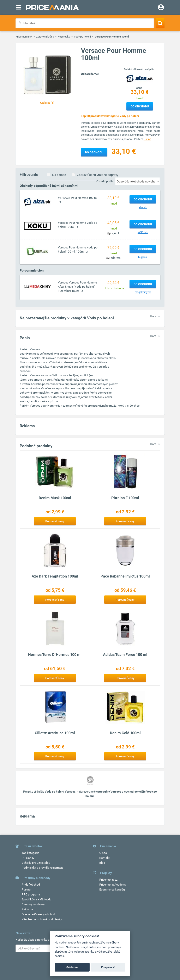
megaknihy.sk (143, 292)
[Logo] (140, 78)
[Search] (160, 23)
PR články (28, 858)
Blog (102, 863)
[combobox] (138, 181)
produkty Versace (110, 792)
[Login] (161, 8)
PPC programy (31, 894)
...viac (147, 139)
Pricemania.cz (108, 880)
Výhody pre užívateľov (36, 863)
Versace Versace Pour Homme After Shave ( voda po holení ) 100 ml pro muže (77, 287)
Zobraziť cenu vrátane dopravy (98, 175)
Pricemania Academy (113, 885)
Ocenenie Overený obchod (38, 914)
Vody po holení (82, 37)
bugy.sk (143, 257)
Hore (153, 316)
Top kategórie (30, 853)
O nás (103, 853)
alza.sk (143, 207)
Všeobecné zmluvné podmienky (42, 919)
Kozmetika (64, 37)
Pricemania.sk (24, 37)
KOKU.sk (143, 232)
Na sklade (59, 175)
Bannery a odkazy (33, 904)
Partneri (27, 889)
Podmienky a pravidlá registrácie (43, 868)
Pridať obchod (31, 885)
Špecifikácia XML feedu (37, 899)
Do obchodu (140, 106)
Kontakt (104, 858)
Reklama (27, 909)
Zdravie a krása (45, 37)
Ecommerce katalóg (112, 889)
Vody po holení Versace (60, 792)
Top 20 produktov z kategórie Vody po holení (110, 116)
